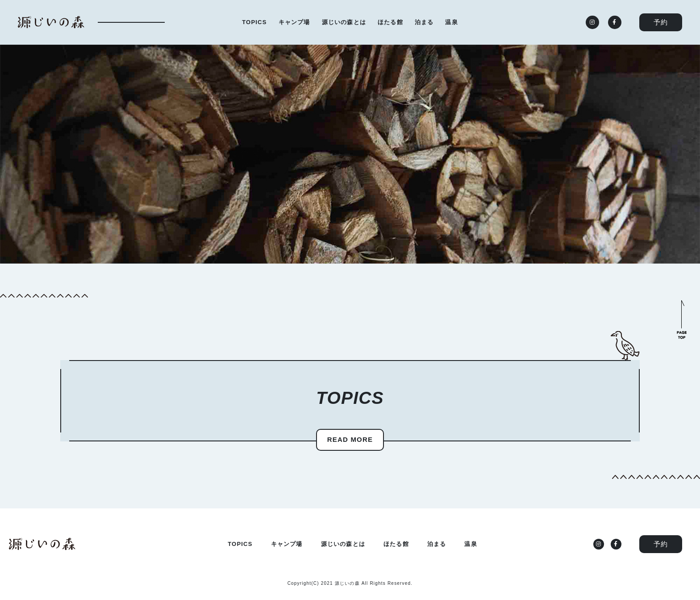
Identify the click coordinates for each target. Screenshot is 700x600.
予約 (661, 22)
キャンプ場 (294, 22)
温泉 (451, 22)
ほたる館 (390, 22)
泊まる (424, 22)
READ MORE (350, 439)
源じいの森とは (344, 22)
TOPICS (254, 22)
